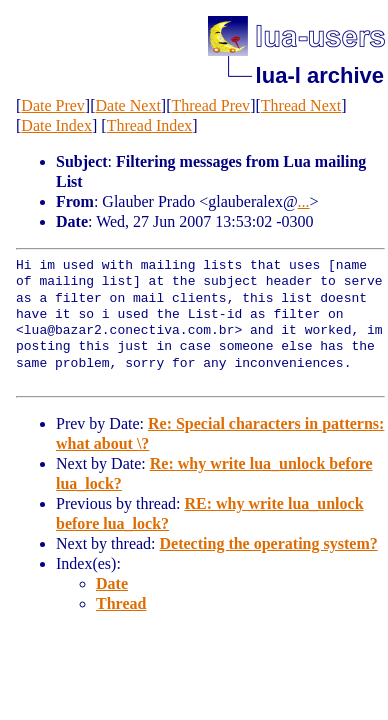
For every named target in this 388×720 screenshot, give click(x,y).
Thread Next (301, 105)
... (304, 201)
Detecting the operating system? (269, 543)
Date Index (56, 125)
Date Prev (53, 105)
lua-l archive (320, 75)
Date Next (128, 105)
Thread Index (150, 125)
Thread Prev (210, 105)
